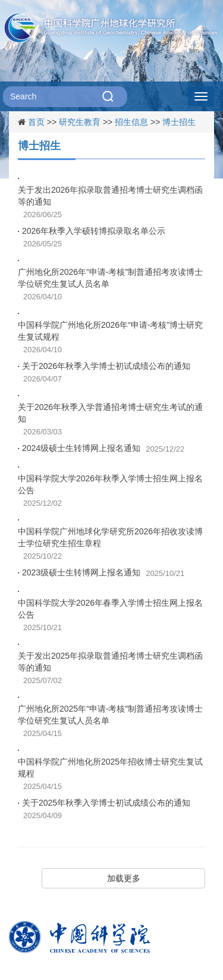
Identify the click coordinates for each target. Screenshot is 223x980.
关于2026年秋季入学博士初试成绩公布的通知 (106, 366)
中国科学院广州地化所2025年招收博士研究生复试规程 (110, 768)
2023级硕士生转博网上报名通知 (81, 572)
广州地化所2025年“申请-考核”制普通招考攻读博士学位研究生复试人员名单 (110, 715)
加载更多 (124, 878)
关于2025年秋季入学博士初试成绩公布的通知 (106, 803)
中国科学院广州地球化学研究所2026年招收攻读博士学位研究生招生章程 (110, 537)
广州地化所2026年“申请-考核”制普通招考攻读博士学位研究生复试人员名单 (110, 278)
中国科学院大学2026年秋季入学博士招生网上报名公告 (110, 484)
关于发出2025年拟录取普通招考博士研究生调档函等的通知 (110, 662)
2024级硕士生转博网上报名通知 (81, 448)
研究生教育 (80, 122)
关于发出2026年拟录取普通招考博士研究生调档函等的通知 (110, 196)
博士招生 (179, 122)
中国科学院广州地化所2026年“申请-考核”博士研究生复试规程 (110, 331)
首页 (36, 122)
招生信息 (131, 122)
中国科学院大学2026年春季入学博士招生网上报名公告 (110, 609)
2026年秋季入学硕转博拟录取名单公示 (94, 231)
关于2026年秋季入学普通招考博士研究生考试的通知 (110, 413)
